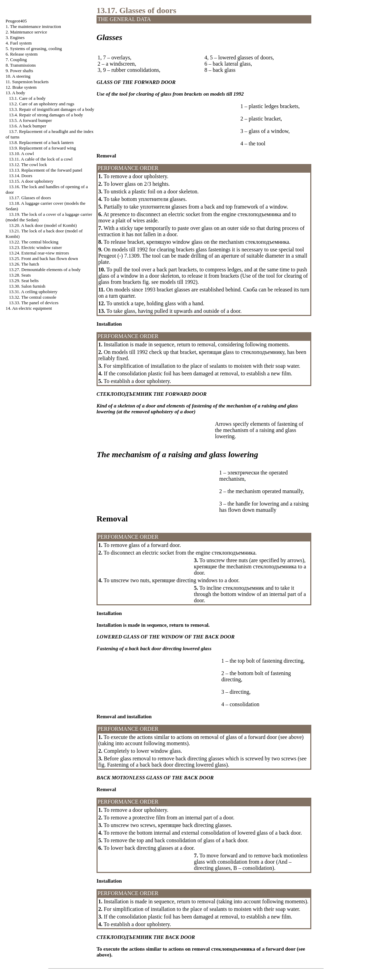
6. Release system (22, 54)
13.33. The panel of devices (34, 303)
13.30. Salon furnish (27, 286)
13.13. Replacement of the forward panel (46, 170)
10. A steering (18, 76)
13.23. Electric (35, 247)
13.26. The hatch (24, 264)
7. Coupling (16, 60)
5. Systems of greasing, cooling (34, 49)
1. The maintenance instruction (33, 26)
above (295, 737)
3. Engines (15, 37)
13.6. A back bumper (28, 126)
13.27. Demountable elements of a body (45, 270)
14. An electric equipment (29, 308)
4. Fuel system (18, 43)
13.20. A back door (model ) (43, 225)
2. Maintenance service (26, 32)
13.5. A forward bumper (31, 120)
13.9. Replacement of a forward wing (42, 148)
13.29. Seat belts (24, 281)
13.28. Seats (20, 275)
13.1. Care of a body (27, 98)
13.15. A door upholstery (31, 181)
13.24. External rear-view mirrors (39, 253)
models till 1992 (178, 282)
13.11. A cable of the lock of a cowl (41, 159)
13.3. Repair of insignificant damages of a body (52, 109)
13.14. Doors (21, 176)
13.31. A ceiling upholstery (33, 292)
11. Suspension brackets (27, 82)
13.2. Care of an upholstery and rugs (42, 104)
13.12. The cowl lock (28, 165)
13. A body (15, 93)
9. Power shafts (19, 71)
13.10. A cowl (21, 153)
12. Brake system (21, 87)
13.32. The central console (33, 297)
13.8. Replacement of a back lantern (41, 142)
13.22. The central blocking (34, 242)
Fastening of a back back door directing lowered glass (167, 765)
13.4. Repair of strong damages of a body (46, 115)
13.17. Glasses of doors (30, 198)
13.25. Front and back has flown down (43, 258)
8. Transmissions (21, 65)
